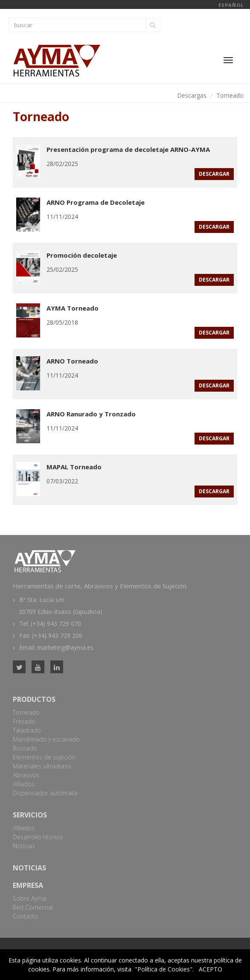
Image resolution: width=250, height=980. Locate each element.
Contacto (26, 916)
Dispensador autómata (45, 793)
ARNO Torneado (72, 361)
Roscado (25, 748)
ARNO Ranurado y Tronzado (91, 414)
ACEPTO (211, 969)
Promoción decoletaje (82, 255)
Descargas (192, 95)
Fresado (24, 721)
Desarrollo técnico (38, 837)
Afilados (24, 784)
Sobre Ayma (29, 898)
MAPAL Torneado (74, 467)
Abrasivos (26, 775)
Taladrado (27, 730)
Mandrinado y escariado (46, 739)
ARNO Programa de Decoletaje (96, 202)
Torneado (230, 95)
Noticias (24, 846)
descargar (214, 174)
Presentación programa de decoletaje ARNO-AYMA (128, 149)
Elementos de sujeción (44, 757)
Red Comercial (33, 907)
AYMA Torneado (73, 308)
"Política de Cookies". (164, 969)
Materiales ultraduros (42, 766)
